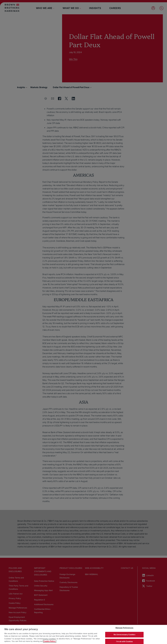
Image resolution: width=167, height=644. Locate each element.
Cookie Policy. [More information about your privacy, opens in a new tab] (50, 641)
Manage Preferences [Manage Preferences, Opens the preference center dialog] (124, 628)
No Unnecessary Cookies (124, 635)
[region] (83, 634)
